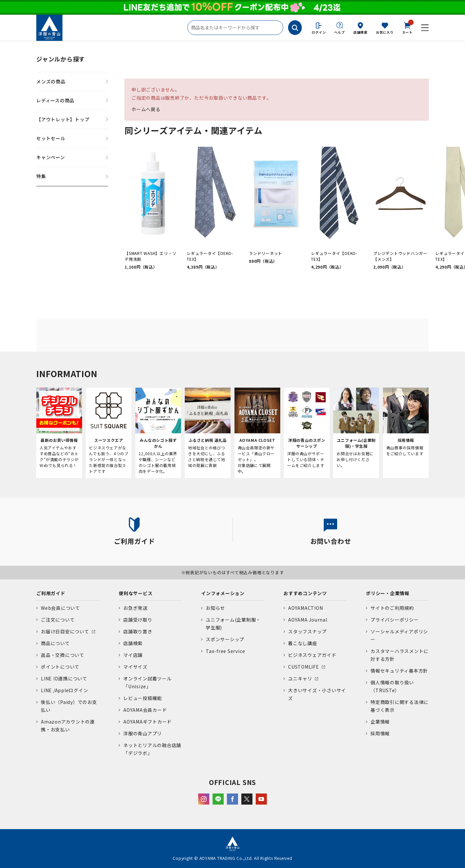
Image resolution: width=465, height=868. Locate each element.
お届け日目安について (65, 631)
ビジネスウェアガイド (312, 655)
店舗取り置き (138, 631)
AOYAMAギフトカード (147, 722)
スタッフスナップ (307, 631)
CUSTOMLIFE (304, 667)
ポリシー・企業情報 (388, 593)
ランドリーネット (266, 253)
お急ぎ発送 (135, 608)
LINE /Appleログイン (65, 690)
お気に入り (385, 32)
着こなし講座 (303, 643)
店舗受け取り (138, 620)
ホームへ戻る (146, 109)
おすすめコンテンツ (305, 593)
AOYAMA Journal (308, 620)
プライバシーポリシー (395, 620)
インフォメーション (223, 593)
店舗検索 (361, 32)
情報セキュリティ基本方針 (399, 671)
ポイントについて (60, 667)
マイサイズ (135, 667)
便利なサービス (136, 593)
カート (407, 27)
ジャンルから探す (61, 59)
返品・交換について (63, 655)
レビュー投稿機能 (143, 698)
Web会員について (60, 608)
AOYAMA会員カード (145, 710)
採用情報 (380, 733)
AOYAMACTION (305, 608)
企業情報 (380, 722)
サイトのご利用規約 (392, 608)
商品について (55, 643)
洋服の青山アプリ (143, 733)
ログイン (319, 32)
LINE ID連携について (64, 678)
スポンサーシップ (225, 639)
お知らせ (215, 608)
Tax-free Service (225, 651)
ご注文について (58, 620)
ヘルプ (339, 32)
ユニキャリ (300, 678)
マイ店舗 (133, 655)
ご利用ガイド (51, 593)
